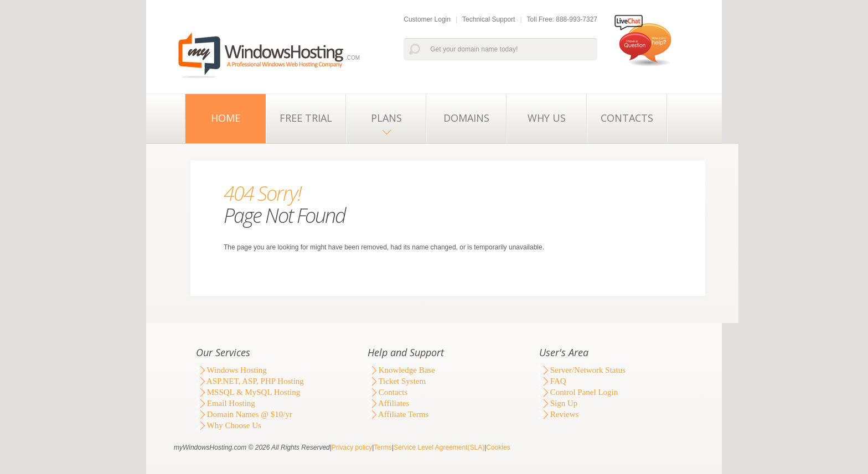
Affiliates (388, 403)
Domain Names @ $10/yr (244, 414)
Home (226, 118)
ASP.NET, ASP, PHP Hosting (250, 381)
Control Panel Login (578, 392)
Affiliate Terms (398, 414)
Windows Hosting (231, 370)
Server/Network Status (582, 370)
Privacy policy (352, 447)
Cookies (498, 447)
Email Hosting (226, 403)
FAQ (553, 381)
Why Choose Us (229, 425)
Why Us (547, 118)
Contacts (627, 118)
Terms (383, 447)
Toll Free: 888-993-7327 (562, 19)
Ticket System (397, 381)
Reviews (559, 414)
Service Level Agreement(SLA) (439, 447)
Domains (466, 118)
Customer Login (427, 19)
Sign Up (558, 403)
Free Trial (306, 118)
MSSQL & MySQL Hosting (248, 392)
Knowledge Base (401, 370)
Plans (386, 118)
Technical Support (489, 19)
